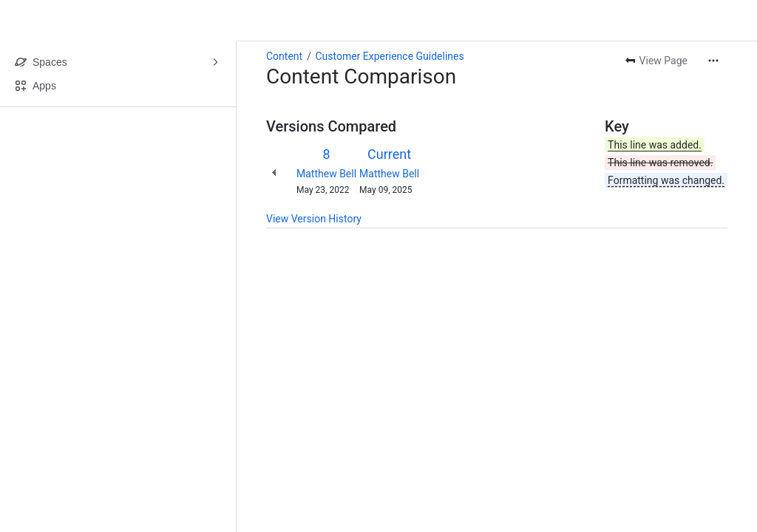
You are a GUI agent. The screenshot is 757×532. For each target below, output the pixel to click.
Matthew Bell (326, 174)
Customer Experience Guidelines (389, 56)
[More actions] (713, 61)
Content (284, 56)
